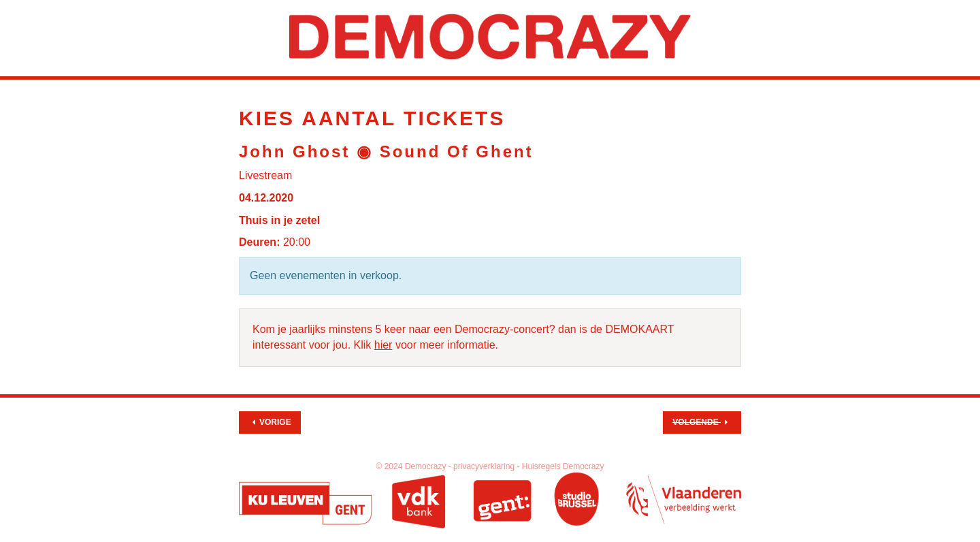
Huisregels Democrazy (563, 466)
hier (383, 345)
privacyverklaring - (488, 466)
